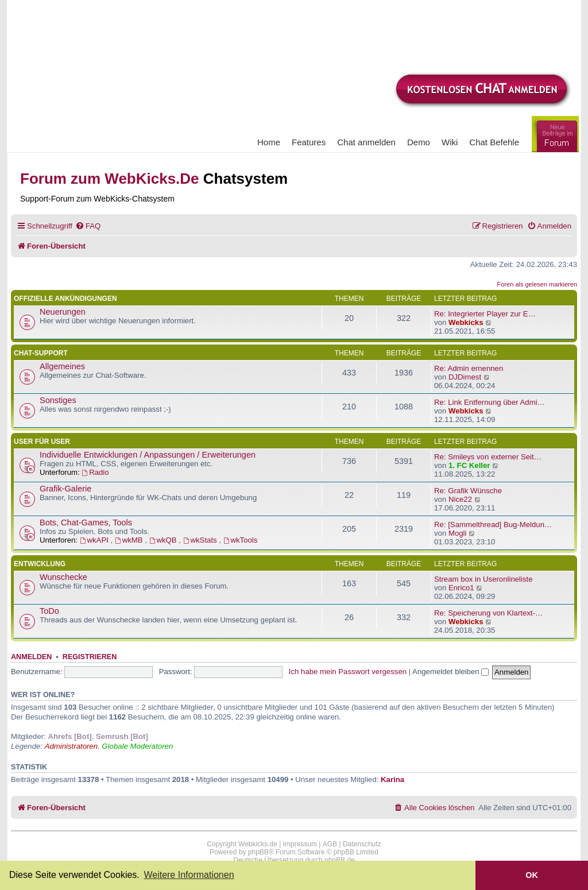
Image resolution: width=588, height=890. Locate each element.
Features (309, 142)
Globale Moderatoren (137, 746)
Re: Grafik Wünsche (468, 491)
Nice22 (460, 499)
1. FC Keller (469, 465)
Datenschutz (362, 844)
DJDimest (465, 377)
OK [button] (532, 875)
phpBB (258, 852)
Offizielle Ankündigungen (65, 299)
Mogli (458, 533)
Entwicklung (40, 564)
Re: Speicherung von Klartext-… (488, 613)
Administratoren (71, 746)
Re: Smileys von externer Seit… (488, 457)
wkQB (164, 540)
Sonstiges (58, 400)
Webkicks (466, 322)
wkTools (241, 540)
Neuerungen (63, 312)
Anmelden (31, 657)
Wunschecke (63, 577)
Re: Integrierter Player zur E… (485, 314)
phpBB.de (340, 860)
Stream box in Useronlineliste (483, 579)
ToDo (49, 611)
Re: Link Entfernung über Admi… (490, 402)
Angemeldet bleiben (450, 672)
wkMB (130, 540)
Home (269, 142)
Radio (95, 472)
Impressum (300, 844)
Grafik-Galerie (65, 489)
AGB (330, 844)
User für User (42, 442)
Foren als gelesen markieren (537, 284)
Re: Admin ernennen (469, 368)
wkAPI (95, 540)
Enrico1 (461, 588)
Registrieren (90, 657)
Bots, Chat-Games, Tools (86, 523)
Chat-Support (41, 353)
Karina (392, 779)
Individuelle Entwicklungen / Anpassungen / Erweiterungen (148, 455)
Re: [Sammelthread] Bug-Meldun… (493, 525)
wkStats (201, 540)
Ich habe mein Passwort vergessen (348, 672)
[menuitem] (88, 226)
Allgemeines (62, 366)
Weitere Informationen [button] (189, 875)
